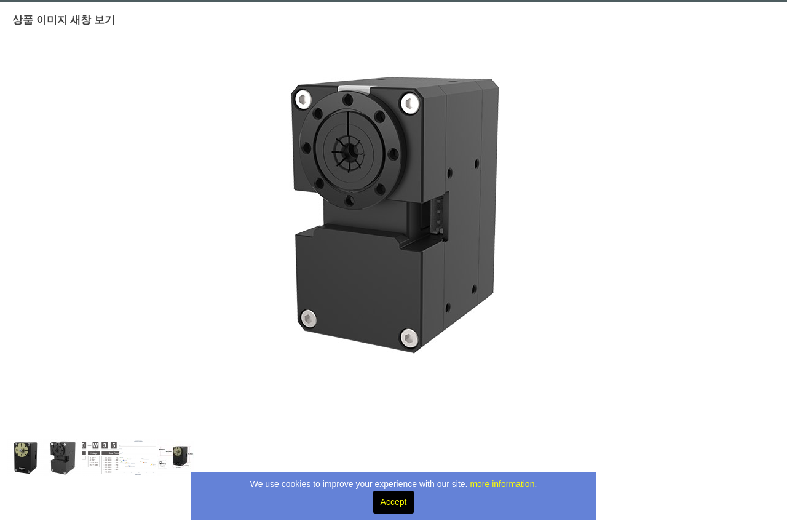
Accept (394, 502)
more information (502, 484)
